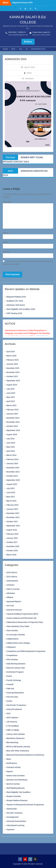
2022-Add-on (12, 577)
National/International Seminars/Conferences (25, 755)
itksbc (29, 73)
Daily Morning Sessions (16, 664)
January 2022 (12, 538)
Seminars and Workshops (17, 780)
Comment (7, 202)
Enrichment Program (15, 672)
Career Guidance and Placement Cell (21, 618)
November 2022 (13, 517)
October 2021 (12, 542)
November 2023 (13, 472)
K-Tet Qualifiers (13, 726)
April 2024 (11, 451)
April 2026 (11, 352)
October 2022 (12, 522)
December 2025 (13, 368)
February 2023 (12, 505)
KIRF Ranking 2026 (14, 313)
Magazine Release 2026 (22, 3)
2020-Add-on (12, 572)
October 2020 (12, 551)
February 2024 (12, 459)
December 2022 (13, 513)
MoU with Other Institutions (18, 751)
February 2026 (12, 360)
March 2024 (11, 455)
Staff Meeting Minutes (15, 788)
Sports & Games (13, 784)
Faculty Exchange (14, 680)
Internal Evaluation (14, 709)
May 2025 (11, 397)
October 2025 (12, 376)
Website (6, 252)
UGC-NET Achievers (14, 813)
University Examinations (16, 821)
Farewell (10, 684)
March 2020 (11, 555)
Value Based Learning (15, 825)
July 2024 (10, 439)
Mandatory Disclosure (15, 738)
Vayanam (10, 829)
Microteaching (12, 742)
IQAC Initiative (12, 718)
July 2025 (10, 389)
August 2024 (12, 434)
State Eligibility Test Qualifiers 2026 (21, 309)
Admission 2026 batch (16, 305)
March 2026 (11, 356)
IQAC (9, 713)
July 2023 (10, 488)
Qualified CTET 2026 (15, 301)
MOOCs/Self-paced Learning (18, 747)
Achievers (10, 585)
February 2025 (12, 410)
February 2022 (12, 534)
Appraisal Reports (14, 601)
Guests (9, 701)
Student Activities (14, 796)
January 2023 (12, 509)
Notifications (12, 763)
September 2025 (13, 381)
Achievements (12, 581)
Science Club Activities (15, 776)
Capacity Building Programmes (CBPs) (22, 614)
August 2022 (12, 530)
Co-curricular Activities (16, 635)
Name (6, 233)
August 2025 (12, 385)
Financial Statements (15, 693)
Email (6, 242)
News (9, 759)
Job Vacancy (12, 722)
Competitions (12, 655)
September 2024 (13, 430)
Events (9, 676)
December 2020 (13, 546)
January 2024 (12, 463)
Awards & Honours (14, 610)
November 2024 (13, 422)
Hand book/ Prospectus (16, 705)
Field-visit (10, 689)
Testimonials (12, 809)
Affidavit (10, 597)
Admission (29, 78)
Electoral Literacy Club (16, 668)
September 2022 (13, 526)
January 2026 (12, 364)
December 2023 (13, 468)
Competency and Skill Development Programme (26, 651)
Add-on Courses (13, 589)
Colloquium (11, 647)
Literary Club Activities (16, 734)
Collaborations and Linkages (18, 643)
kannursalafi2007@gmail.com (18, 35)
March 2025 (11, 405)
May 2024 (11, 447)
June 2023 (11, 493)
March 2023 (11, 501)
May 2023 (11, 497)
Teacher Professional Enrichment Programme (25, 805)
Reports (10, 771)
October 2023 (12, 476)
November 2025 (13, 372)
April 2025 (11, 401)
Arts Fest (10, 606)
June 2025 (11, 393)
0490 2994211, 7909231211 (17, 32)
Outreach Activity (14, 767)
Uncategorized (12, 817)
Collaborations (12, 639)
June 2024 (11, 443)
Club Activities (12, 631)
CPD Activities (12, 660)
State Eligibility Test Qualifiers (18, 792)
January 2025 (12, 414)
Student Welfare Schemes (17, 800)
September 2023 (13, 480)
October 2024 (12, 426)
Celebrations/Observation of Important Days (25, 622)
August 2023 (12, 484)
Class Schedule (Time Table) (18, 626)
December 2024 (13, 418)
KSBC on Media (13, 730)
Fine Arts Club (12, 697)
